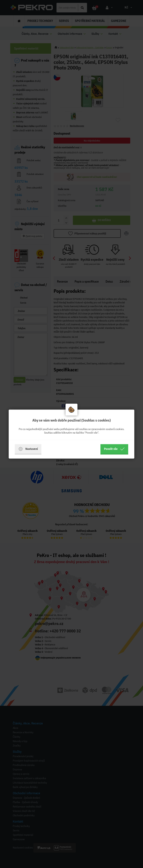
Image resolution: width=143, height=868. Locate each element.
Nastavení (28, 449)
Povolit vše (114, 449)
